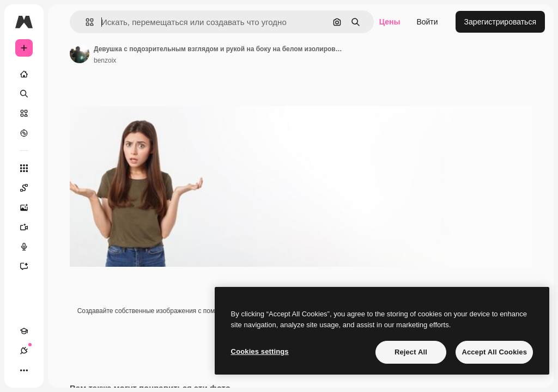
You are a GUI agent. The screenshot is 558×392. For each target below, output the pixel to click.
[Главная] (24, 74)
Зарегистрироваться (500, 22)
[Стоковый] (24, 113)
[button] (85, 22)
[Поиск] (24, 94)
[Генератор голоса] (29, 247)
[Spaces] (29, 188)
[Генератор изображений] (29, 207)
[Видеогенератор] (29, 227)
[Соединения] (24, 351)
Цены (390, 22)
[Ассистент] (29, 266)
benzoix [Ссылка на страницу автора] (105, 60)
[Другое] (24, 370)
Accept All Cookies (494, 352)
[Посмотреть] (24, 133)
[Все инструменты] (24, 168)
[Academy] (24, 331)
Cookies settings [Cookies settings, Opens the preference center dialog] (260, 351)
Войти (427, 22)
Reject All (411, 352)
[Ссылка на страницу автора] (80, 53)
